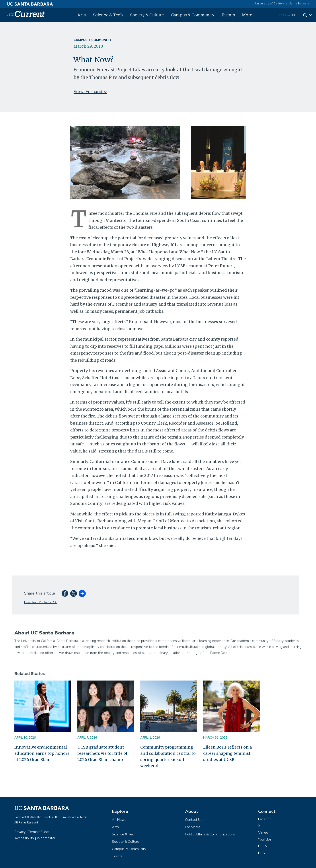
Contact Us (194, 820)
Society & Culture (147, 15)
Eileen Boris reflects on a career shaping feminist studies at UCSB (227, 753)
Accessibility (24, 838)
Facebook (266, 819)
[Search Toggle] (308, 15)
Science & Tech (108, 15)
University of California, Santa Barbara (282, 4)
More (247, 15)
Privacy (20, 832)
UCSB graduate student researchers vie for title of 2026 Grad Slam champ (102, 753)
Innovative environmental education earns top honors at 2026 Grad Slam (42, 753)
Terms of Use (38, 832)
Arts (82, 15)
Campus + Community (92, 40)
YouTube (265, 839)
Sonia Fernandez (90, 92)
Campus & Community (193, 15)
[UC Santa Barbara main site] (30, 3)
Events (228, 15)
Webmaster (46, 838)
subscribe (288, 15)
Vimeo (263, 833)
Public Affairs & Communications (210, 834)
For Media (193, 827)
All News (119, 820)
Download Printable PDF (41, 602)
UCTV (263, 846)
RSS (261, 853)
